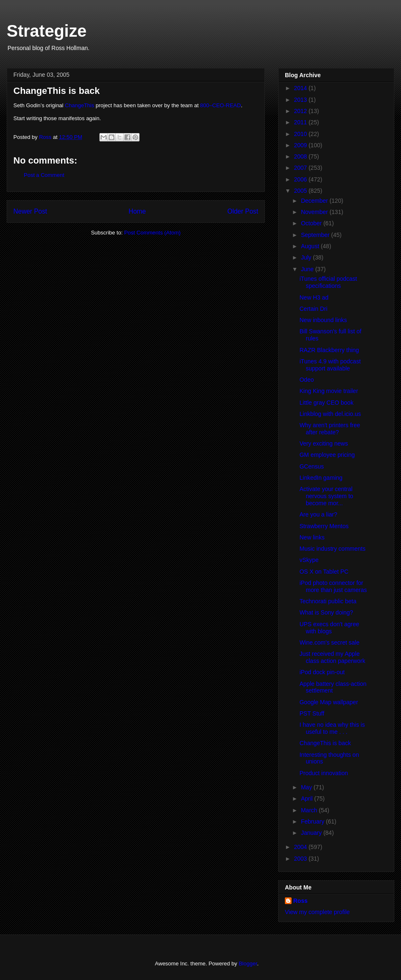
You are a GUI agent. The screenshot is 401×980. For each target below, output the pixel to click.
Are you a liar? (318, 514)
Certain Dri (313, 309)
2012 (301, 111)
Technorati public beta (328, 601)
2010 (301, 134)
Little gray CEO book (326, 403)
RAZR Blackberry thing (329, 350)
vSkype (309, 560)
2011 (301, 122)
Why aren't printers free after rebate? (330, 429)
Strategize (47, 31)
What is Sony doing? (326, 612)
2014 (301, 88)
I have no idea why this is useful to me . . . (332, 728)
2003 (301, 859)
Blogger (248, 964)
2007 (301, 168)
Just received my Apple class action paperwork (332, 657)
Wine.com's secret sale (330, 642)
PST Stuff (312, 713)
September (316, 235)
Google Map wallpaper (329, 702)
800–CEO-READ (221, 105)
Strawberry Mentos (324, 526)
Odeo (307, 380)
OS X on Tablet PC (324, 572)
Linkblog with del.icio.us (330, 414)
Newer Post (30, 211)
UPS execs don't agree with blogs (329, 628)
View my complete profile (317, 912)
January (312, 833)
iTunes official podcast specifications (328, 282)
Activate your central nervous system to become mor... (326, 496)
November (315, 212)
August (311, 246)
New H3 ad (314, 297)
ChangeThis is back (325, 743)
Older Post (243, 211)
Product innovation (324, 773)
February (313, 821)
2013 (301, 100)
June (308, 269)
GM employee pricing (327, 455)
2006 (301, 179)
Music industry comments (332, 549)
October (312, 223)
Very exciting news (324, 443)
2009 (301, 145)
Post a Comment (44, 175)
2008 (301, 156)
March (310, 810)
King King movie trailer (329, 391)
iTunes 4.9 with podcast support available (330, 365)
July (307, 257)
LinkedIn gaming (321, 478)
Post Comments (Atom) (152, 233)
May (307, 787)
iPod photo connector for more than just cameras (333, 586)
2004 (301, 847)
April (307, 799)
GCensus (312, 466)
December (315, 201)
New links (312, 537)
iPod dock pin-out (322, 672)
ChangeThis (79, 105)
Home (137, 211)
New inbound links (323, 320)
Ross (300, 901)
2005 (301, 191)
